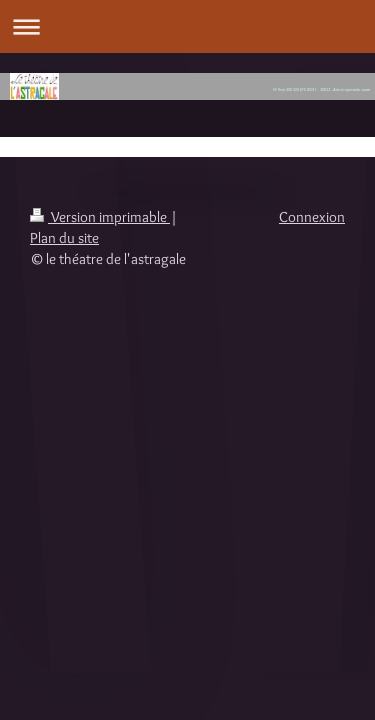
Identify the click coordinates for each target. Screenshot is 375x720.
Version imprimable (100, 217)
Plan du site (64, 238)
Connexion (312, 217)
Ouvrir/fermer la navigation (187, 26)
